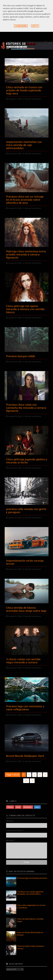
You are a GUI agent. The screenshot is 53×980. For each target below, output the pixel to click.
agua (37, 807)
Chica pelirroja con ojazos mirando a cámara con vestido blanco (25, 309)
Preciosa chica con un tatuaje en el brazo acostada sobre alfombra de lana (25, 200)
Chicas (10, 807)
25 (26, 781)
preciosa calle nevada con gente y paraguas (26, 510)
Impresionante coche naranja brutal (25, 562)
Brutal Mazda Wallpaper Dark (25, 756)
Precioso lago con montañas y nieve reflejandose (25, 708)
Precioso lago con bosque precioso (32, 878)
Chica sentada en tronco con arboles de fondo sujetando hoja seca (24, 90)
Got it (35, 26)
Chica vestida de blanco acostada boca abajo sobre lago (26, 609)
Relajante (28, 807)
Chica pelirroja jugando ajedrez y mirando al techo (26, 461)
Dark (18, 807)
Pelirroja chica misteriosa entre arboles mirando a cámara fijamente (26, 254)
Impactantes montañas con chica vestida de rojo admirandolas (24, 145)
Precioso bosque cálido (21, 356)
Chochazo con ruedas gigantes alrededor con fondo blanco (30, 893)
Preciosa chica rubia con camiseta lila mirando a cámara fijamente (26, 408)
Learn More (21, 26)
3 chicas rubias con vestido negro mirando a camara (23, 661)
